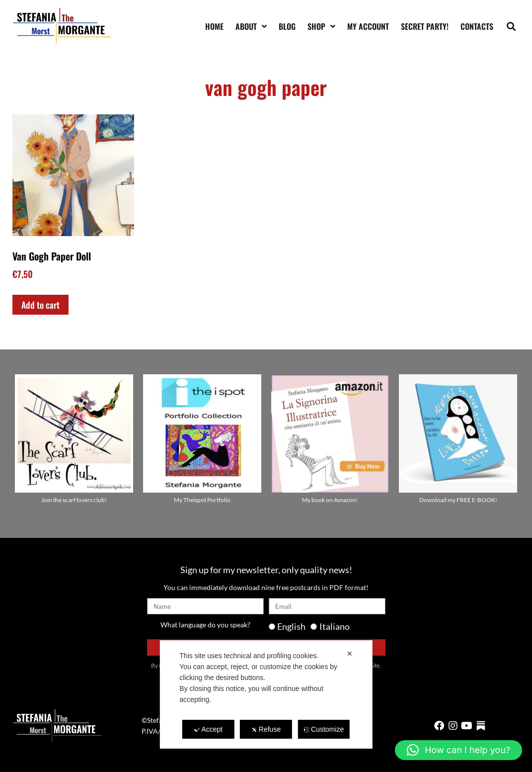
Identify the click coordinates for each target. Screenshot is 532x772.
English (291, 626)
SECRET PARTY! (425, 26)
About (251, 26)
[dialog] (266, 694)
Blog (287, 26)
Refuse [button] (266, 729)
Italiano (335, 626)
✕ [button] (350, 654)
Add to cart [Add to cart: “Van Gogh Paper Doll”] (40, 305)
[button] (511, 26)
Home (214, 26)
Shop (321, 26)
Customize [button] (324, 729)
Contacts (477, 26)
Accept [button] (208, 729)
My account (368, 26)
